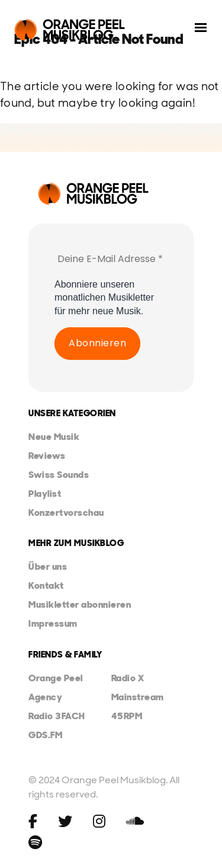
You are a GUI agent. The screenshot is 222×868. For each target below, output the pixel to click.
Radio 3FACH (57, 716)
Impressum (53, 623)
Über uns (48, 567)
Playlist (45, 494)
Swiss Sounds (59, 475)
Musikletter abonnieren (80, 604)
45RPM (127, 716)
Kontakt (46, 585)
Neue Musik (54, 437)
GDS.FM (45, 735)
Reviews (47, 456)
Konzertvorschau (66, 513)
